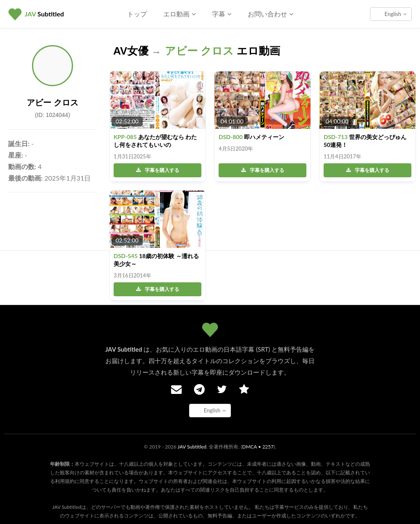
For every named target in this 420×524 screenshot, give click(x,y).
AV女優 (131, 51)
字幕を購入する (158, 170)
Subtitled (44, 14)
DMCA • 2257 (258, 447)
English (396, 14)
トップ (137, 14)
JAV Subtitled (192, 447)
